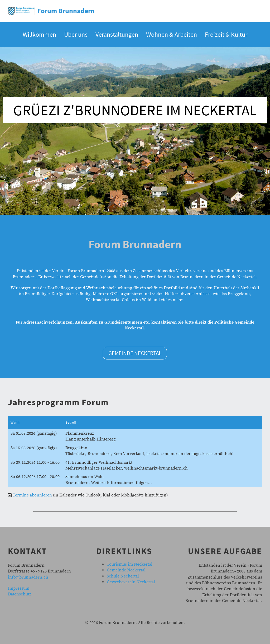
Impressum (19, 588)
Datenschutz (20, 594)
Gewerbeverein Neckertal (131, 582)
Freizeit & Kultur (226, 34)
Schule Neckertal (123, 576)
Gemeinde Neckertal (135, 353)
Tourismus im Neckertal (130, 564)
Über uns (76, 34)
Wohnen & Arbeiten (172, 34)
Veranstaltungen (117, 34)
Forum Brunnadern (66, 11)
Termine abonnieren (32, 495)
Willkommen (39, 34)
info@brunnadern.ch (28, 577)
